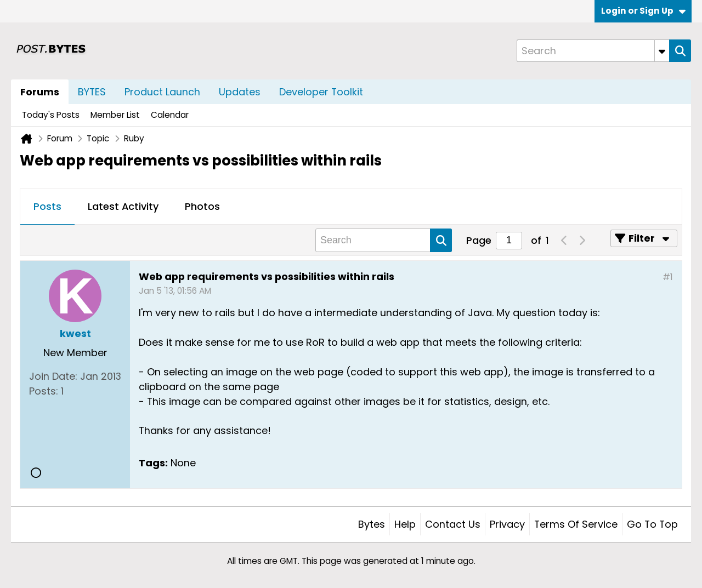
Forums (40, 92)
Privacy (507, 524)
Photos (202, 206)
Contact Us (453, 524)
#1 (668, 277)
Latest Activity (123, 206)
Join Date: (53, 376)
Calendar (170, 115)
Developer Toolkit (321, 92)
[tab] (47, 207)
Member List (115, 115)
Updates (240, 92)
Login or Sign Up (643, 11)
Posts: (44, 391)
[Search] (593, 51)
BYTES (92, 92)
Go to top (652, 524)
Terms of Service (576, 524)
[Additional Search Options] (662, 51)
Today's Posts (51, 115)
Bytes (372, 524)
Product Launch (162, 92)
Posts (47, 206)
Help (405, 524)
